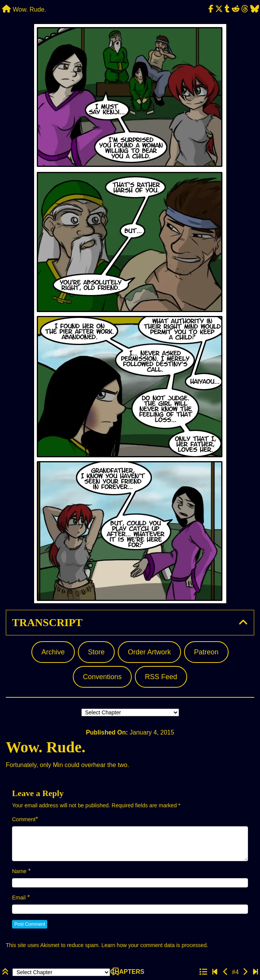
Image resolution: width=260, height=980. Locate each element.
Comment (24, 819)
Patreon (206, 652)
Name (19, 871)
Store (96, 652)
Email (19, 898)
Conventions (102, 677)
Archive (53, 652)
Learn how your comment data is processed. (155, 945)
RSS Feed (161, 677)
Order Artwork (149, 652)
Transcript (47, 622)
